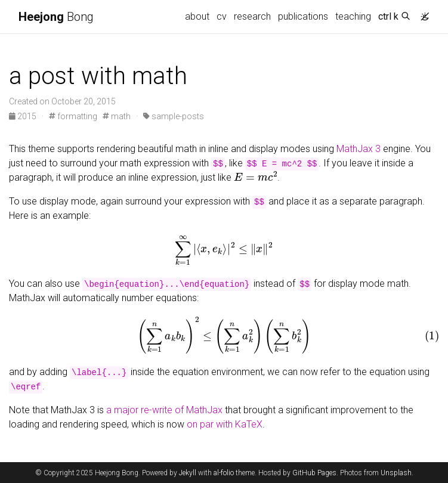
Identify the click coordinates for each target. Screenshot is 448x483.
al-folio (224, 473)
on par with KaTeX (225, 424)
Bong (56, 17)
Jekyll (188, 473)
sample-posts (174, 116)
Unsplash (396, 473)
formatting (73, 116)
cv (222, 16)
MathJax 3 (359, 149)
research (252, 16)
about (197, 16)
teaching (353, 16)
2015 (24, 116)
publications (303, 16)
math (117, 116)
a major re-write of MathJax (164, 410)
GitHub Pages (314, 473)
